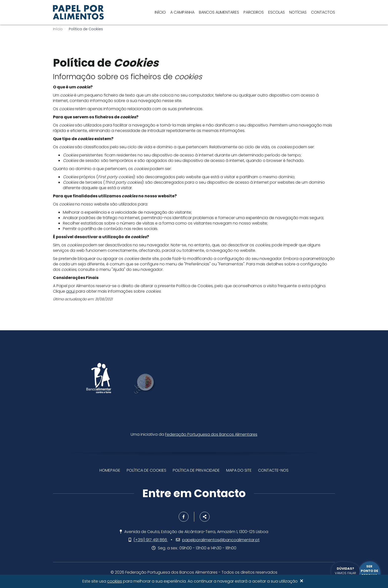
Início (160, 12)
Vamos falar (345, 571)
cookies (115, 581)
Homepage (110, 470)
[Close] (302, 581)
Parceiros (254, 12)
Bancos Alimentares (219, 12)
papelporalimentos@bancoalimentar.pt (221, 540)
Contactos (323, 12)
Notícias (298, 12)
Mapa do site (239, 470)
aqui (70, 291)
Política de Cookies (146, 470)
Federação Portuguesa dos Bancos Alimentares (211, 434)
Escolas (277, 12)
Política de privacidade (196, 470)
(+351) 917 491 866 (151, 540)
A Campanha (182, 12)
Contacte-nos (273, 470)
